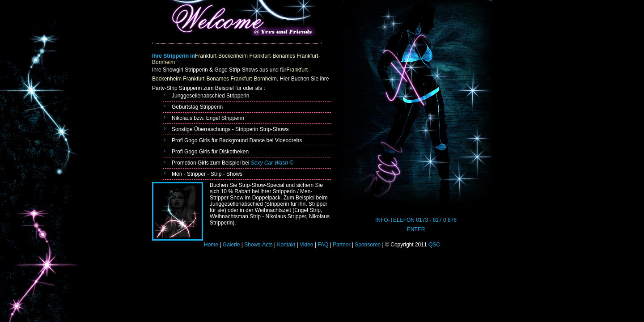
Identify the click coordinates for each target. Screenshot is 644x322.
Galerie (231, 245)
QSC (434, 245)
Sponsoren (368, 245)
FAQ (323, 245)
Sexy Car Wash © (272, 163)
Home (211, 245)
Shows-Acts (258, 245)
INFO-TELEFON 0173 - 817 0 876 (416, 220)
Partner (341, 245)
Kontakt (286, 245)
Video (306, 245)
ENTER (416, 229)
